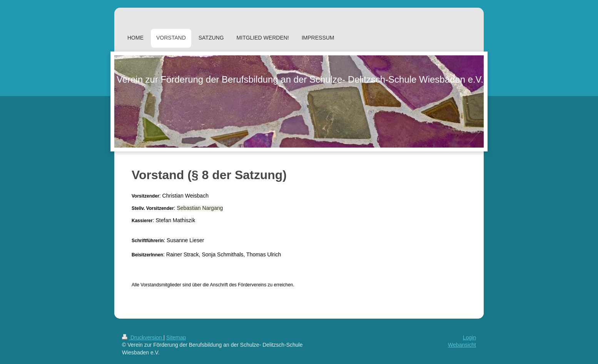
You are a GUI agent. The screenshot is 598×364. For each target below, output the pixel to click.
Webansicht (462, 345)
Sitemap (176, 337)
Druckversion (143, 337)
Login (469, 337)
